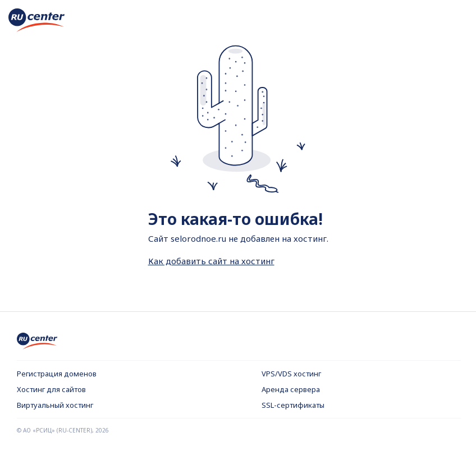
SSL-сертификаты (293, 405)
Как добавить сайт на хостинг (211, 261)
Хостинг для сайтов (51, 389)
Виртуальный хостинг (55, 405)
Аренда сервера (291, 389)
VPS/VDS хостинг (291, 374)
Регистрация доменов (57, 374)
